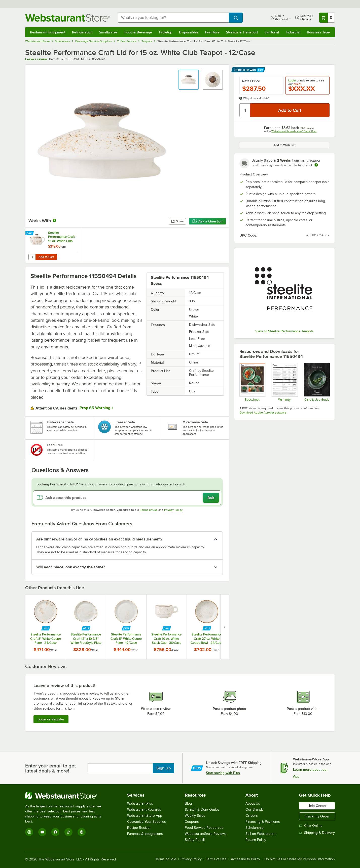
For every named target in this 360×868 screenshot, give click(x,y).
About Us (253, 804)
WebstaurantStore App (145, 816)
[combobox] (173, 18)
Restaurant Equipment (48, 32)
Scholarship (255, 828)
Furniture (212, 32)
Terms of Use (149, 510)
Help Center (317, 806)
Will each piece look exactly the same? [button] (71, 567)
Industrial (293, 32)
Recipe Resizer (139, 828)
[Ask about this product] (127, 498)
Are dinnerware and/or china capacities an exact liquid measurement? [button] (99, 539)
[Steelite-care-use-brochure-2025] (317, 382)
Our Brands (255, 810)
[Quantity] (245, 110)
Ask (211, 498)
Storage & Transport (242, 32)
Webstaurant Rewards (144, 810)
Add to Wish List (284, 145)
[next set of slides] (225, 627)
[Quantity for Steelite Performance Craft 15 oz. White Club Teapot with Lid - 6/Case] (32, 257)
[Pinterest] (82, 832)
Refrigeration (82, 32)
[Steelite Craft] (252, 382)
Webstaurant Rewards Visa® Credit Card (294, 131)
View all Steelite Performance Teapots (284, 331)
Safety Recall (195, 840)
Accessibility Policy (245, 859)
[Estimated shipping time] (316, 165)
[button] (189, 80)
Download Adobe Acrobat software (263, 413)
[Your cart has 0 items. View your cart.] (327, 18)
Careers (252, 816)
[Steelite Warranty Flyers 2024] (284, 382)
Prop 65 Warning (95, 408)
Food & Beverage (138, 32)
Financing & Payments (263, 822)
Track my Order (317, 816)
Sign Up (164, 768)
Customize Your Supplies (147, 822)
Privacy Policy (173, 510)
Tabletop (165, 32)
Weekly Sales (195, 816)
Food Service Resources (204, 828)
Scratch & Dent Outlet (202, 810)
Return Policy (256, 840)
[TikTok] (68, 832)
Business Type (318, 32)
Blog (188, 804)
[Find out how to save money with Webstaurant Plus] (30, 234)
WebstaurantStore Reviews (206, 834)
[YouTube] (42, 832)
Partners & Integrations (145, 834)
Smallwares (108, 32)
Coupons (192, 822)
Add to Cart (46, 257)
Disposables (189, 32)
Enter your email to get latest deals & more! (50, 768)
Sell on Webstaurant (261, 834)
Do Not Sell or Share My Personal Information (300, 859)
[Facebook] (55, 832)
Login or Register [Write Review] (51, 719)
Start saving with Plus (223, 773)
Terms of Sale (166, 859)
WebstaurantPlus (140, 804)
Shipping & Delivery (317, 833)
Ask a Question (207, 221)
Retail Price (251, 81)
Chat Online (311, 826)
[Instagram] (29, 832)
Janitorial (272, 32)
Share (177, 221)
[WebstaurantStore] (67, 796)
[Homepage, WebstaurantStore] (67, 18)
